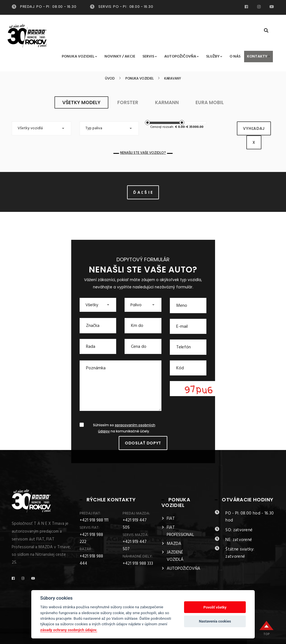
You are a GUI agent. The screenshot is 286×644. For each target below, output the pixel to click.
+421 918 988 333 (138, 564)
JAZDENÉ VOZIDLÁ (175, 556)
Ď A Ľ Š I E (143, 192)
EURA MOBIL (210, 102)
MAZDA (174, 544)
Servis (150, 57)
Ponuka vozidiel (79, 57)
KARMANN (167, 102)
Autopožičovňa (182, 57)
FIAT (171, 519)
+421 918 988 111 (94, 520)
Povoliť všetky (215, 607)
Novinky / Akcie (120, 57)
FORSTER (128, 102)
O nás (235, 57)
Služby (214, 57)
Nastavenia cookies (215, 621)
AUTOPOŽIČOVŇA (183, 569)
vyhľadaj (254, 128)
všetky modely (81, 102)
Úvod (110, 78)
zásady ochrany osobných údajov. (69, 630)
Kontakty (258, 57)
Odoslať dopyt (143, 443)
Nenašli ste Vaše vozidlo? (143, 153)
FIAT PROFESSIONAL (180, 531)
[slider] (147, 123)
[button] (41, 128)
